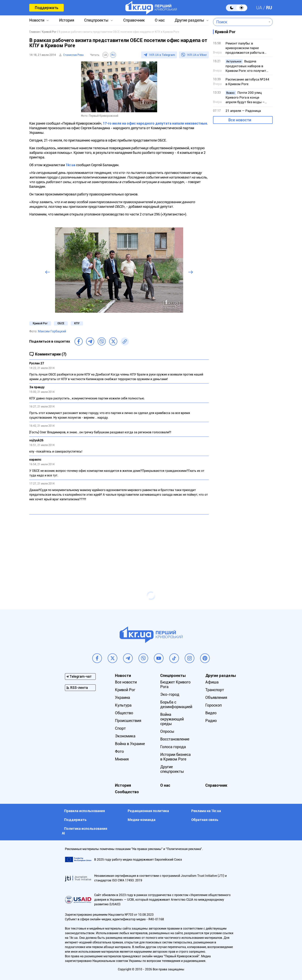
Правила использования (85, 811)
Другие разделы (189, 20)
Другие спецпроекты (172, 769)
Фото (119, 751)
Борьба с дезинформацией (176, 704)
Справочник (134, 20)
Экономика (125, 736)
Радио (211, 721)
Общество (124, 713)
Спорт (120, 728)
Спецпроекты (96, 20)
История (67, 20)
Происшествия (128, 721)
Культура (123, 705)
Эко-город (170, 694)
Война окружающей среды (172, 719)
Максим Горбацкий (52, 331)
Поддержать (47, 8)
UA (259, 8)
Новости (37, 20)
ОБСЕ (61, 323)
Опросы (167, 731)
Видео (211, 713)
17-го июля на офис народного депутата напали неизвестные (155, 123)
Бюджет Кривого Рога (175, 684)
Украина (122, 697)
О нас (160, 20)
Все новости (240, 120)
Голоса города (173, 747)
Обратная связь (205, 820)
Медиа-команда (142, 820)
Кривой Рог (40, 323)
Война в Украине (130, 744)
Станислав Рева (73, 55)
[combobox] (240, 22)
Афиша (212, 682)
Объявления (216, 697)
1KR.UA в (162, 55)
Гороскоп (213, 705)
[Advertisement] (119, 545)
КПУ (77, 323)
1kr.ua (70, 165)
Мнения (122, 759)
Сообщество (127, 792)
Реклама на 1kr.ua (206, 811)
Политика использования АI (85, 831)
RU (269, 8)
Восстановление (175, 739)
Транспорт (215, 690)
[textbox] (240, 22)
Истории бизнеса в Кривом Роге (175, 757)
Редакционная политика (148, 811)
